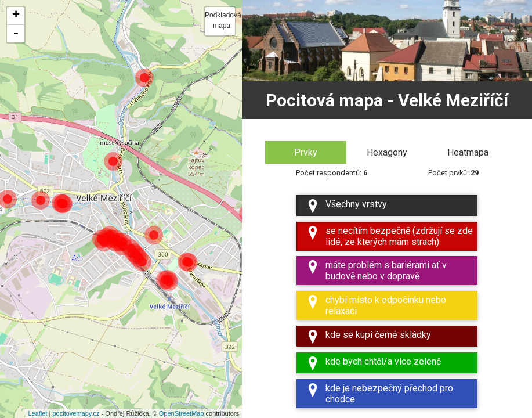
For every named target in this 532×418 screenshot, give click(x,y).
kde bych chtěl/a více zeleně (373, 363)
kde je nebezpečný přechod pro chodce (379, 394)
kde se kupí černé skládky (368, 336)
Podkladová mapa (220, 20)
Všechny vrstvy (346, 206)
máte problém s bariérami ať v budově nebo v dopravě (376, 271)
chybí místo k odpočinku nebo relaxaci (376, 306)
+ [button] (16, 16)
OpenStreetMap (182, 413)
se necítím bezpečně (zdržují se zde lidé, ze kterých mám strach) (389, 237)
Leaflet (37, 413)
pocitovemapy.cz (76, 413)
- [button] (16, 34)
